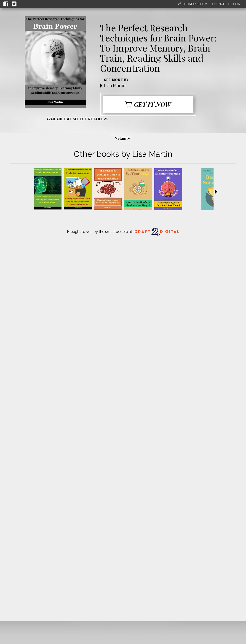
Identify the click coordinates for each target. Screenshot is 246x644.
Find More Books (193, 4)
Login (234, 4)
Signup (218, 4)
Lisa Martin (115, 86)
